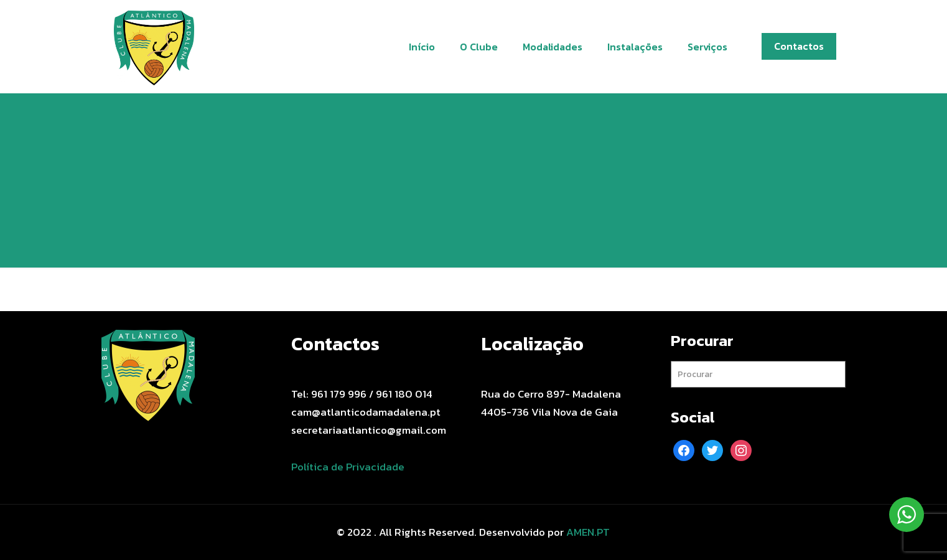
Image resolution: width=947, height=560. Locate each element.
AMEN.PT (588, 532)
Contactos (799, 46)
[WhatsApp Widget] (907, 515)
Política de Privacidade (348, 467)
